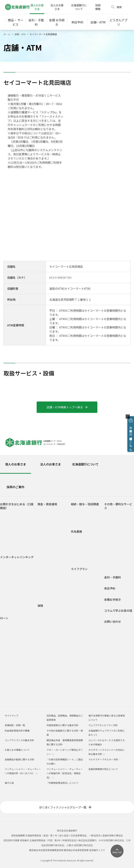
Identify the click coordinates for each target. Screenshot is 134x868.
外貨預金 (45, 573)
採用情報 (98, 7)
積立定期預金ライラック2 (53, 553)
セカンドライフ (82, 606)
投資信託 (45, 563)
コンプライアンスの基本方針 (19, 740)
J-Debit (111, 558)
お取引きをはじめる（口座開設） (17, 506)
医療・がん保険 (48, 612)
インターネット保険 (51, 658)
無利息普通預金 (48, 521)
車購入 (77, 585)
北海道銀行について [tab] (85, 464)
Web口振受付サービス (118, 528)
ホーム (7, 34)
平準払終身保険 (48, 642)
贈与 (76, 516)
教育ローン (8, 640)
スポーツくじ (114, 538)
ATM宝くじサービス (117, 514)
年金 (109, 553)
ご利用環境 (8, 597)
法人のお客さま (57, 7)
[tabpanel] (67, 597)
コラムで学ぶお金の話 (118, 611)
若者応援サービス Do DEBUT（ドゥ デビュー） (17, 540)
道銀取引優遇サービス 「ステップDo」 (18, 531)
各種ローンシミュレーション (17, 685)
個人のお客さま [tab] (16, 464)
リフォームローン (12, 645)
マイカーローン (11, 635)
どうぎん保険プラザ (51, 663)
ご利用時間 (8, 577)
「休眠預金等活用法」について (62, 783)
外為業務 (76, 532)
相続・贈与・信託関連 (85, 504)
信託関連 (78, 521)
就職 (76, 580)
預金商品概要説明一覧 (52, 558)
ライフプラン (79, 569)
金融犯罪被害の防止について (103, 769)
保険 (40, 606)
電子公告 (9, 783)
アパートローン (11, 670)
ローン (4, 618)
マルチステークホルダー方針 (105, 759)
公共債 (44, 568)
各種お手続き (113, 600)
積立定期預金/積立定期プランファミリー (53, 546)
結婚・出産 (79, 590)
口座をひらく (10, 514)
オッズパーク (114, 543)
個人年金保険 (47, 627)
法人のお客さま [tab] (51, 464)
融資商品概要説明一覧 (14, 690)
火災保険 (9, 629)
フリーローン (10, 655)
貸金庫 (110, 548)
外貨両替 (78, 548)
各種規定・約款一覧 (13, 695)
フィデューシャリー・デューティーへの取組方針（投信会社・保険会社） (65, 773)
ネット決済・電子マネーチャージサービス (119, 521)
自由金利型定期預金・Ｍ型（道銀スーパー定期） (53, 533)
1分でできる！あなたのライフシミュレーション (53, 588)
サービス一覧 (10, 582)
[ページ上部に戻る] (117, 851)
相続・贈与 (79, 611)
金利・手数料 (113, 577)
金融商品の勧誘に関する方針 (19, 759)
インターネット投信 (13, 592)
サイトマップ (12, 716)
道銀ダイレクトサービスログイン (15, 565)
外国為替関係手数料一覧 (86, 558)
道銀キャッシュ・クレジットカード (119, 565)
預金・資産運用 (47, 504)
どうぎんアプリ (11, 519)
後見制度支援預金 (49, 526)
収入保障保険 (47, 622)
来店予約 (110, 588)
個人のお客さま (37, 7)
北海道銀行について (79, 7)
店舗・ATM (20, 34)
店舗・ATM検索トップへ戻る (67, 407)
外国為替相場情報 (83, 553)
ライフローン (10, 650)
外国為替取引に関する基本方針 (62, 725)
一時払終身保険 (48, 637)
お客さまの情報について (17, 750)
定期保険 (45, 632)
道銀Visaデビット (12, 546)
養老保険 (45, 647)
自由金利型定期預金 (51, 539)
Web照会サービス (12, 607)
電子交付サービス (12, 587)
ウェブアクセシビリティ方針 (103, 725)
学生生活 (78, 575)
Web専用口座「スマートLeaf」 (18, 524)
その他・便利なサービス (118, 506)
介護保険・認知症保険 (52, 617)
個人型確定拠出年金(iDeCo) (51, 580)
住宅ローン (8, 625)
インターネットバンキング (17, 557)
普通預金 (45, 511)
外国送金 (78, 538)
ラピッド (7, 675)
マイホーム (79, 601)
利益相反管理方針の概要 (17, 731)
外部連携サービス (116, 533)
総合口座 (45, 516)
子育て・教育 (80, 596)
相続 (76, 511)
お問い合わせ (113, 622)
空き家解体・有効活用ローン (17, 680)
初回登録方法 (10, 572)
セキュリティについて (14, 602)
